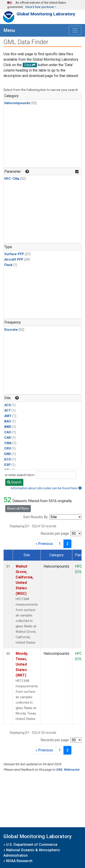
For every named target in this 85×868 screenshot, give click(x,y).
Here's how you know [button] (40, 7)
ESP (7, 465)
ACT (8, 411)
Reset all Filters (18, 508)
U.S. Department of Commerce (32, 845)
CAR (8, 438)
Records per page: (55, 534)
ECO (8, 459)
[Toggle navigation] (75, 30)
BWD (8, 427)
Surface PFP (14, 254)
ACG (8, 405)
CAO (8, 432)
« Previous (44, 544)
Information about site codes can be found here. (46, 488)
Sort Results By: (36, 517)
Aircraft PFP (14, 260)
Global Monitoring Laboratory (46, 14)
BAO (8, 421)
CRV (8, 449)
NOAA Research (19, 861)
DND (8, 454)
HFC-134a (12, 179)
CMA (8, 443)
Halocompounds (17, 103)
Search (14, 482)
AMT (8, 416)
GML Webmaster (68, 770)
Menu (9, 30)
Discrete (11, 330)
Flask (8, 265)
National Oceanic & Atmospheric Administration (32, 853)
